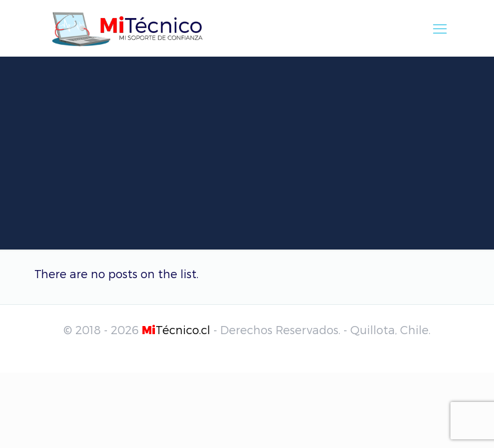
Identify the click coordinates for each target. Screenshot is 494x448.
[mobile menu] (440, 28)
